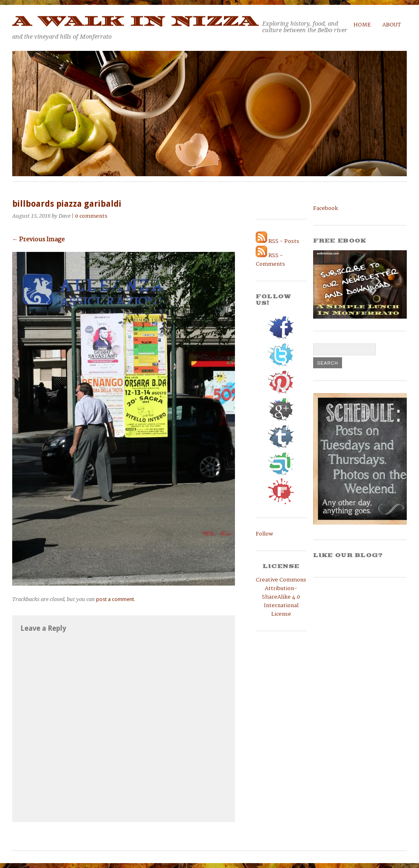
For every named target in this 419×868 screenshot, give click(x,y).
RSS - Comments (270, 260)
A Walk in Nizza (135, 21)
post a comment (115, 599)
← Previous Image (38, 240)
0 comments (91, 216)
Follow (264, 534)
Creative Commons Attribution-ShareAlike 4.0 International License (281, 597)
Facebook (326, 209)
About (392, 25)
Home (362, 25)
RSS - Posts (278, 242)
